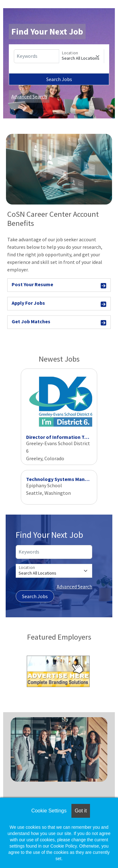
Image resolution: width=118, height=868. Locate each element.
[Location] (81, 56)
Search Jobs (59, 79)
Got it (81, 811)
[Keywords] (37, 56)
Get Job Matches (59, 322)
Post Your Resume (59, 285)
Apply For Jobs (59, 304)
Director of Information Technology (67, 437)
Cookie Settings (49, 811)
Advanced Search (29, 96)
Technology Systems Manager (61, 479)
